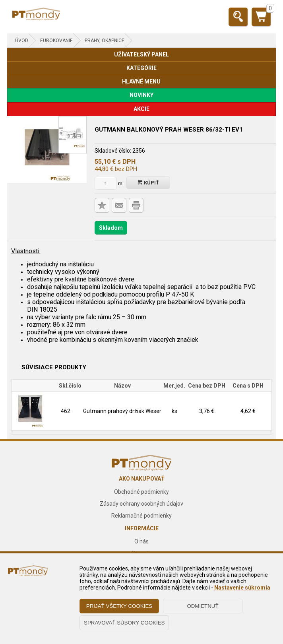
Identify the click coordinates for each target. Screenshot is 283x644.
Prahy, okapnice (105, 41)
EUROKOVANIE (56, 41)
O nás (141, 541)
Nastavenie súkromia (242, 588)
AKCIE (141, 109)
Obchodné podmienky (141, 492)
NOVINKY (141, 95)
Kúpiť (148, 183)
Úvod (22, 41)
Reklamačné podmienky (141, 516)
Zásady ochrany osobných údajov (141, 504)
